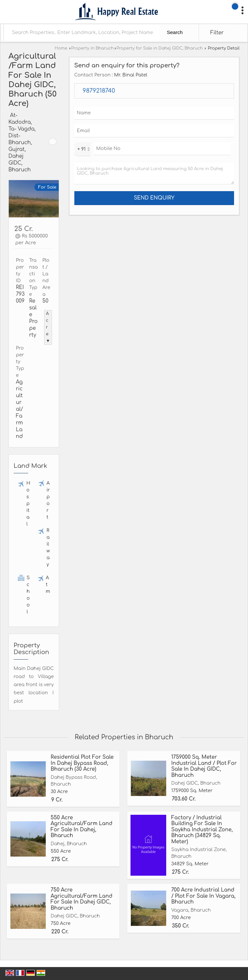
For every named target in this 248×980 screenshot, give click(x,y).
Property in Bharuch (93, 48)
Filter (217, 33)
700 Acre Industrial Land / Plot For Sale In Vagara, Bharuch (203, 896)
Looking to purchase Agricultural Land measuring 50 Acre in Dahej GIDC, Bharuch (154, 173)
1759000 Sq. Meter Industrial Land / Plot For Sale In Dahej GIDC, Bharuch (204, 766)
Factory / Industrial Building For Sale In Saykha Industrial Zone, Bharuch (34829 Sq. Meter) (202, 830)
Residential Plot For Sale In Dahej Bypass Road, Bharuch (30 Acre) (82, 763)
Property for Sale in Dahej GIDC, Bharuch (160, 48)
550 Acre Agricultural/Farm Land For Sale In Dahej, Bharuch (81, 827)
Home (61, 48)
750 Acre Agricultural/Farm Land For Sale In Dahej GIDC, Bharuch (81, 899)
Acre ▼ (48, 327)
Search (175, 32)
